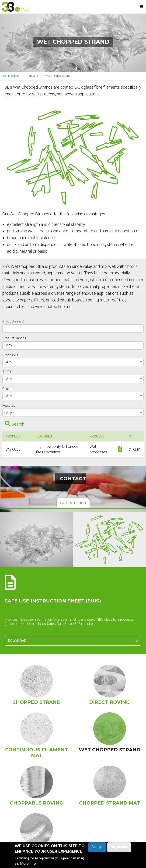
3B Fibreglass (11, 76)
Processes (10, 355)
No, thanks (119, 848)
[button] (73, 158)
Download (73, 641)
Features (9, 406)
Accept (97, 848)
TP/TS (7, 372)
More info (28, 864)
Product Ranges (14, 338)
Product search (14, 321)
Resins (7, 389)
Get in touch (73, 503)
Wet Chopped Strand (58, 76)
